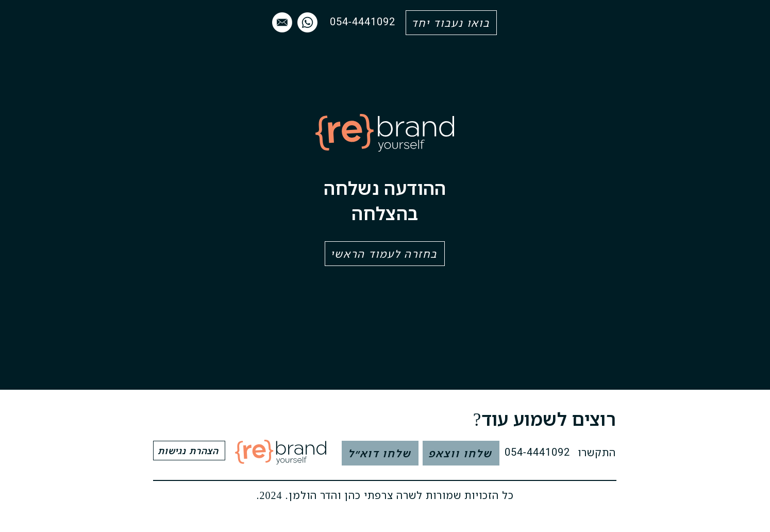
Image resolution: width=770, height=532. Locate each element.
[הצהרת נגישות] (189, 451)
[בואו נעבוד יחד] (451, 23)
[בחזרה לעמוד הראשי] (385, 254)
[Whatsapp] (307, 22)
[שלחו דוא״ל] (380, 453)
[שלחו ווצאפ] (461, 453)
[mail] (282, 22)
